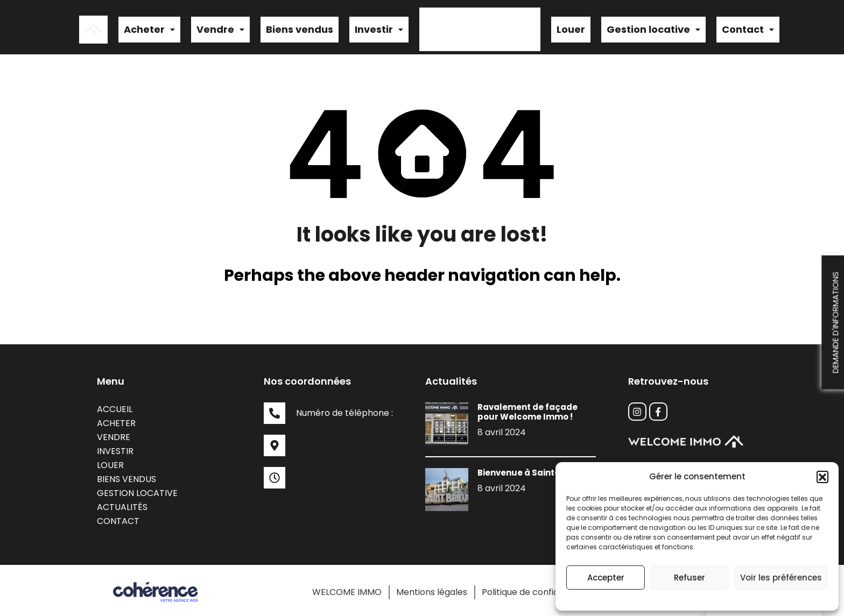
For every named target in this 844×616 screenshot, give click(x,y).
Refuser (690, 578)
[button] (822, 477)
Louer (571, 28)
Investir (379, 28)
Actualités (122, 504)
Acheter (149, 28)
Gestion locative (653, 28)
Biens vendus (300, 28)
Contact (748, 28)
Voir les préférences (781, 578)
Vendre (220, 28)
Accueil (115, 406)
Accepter (606, 578)
